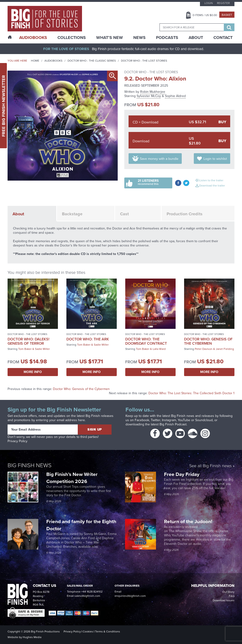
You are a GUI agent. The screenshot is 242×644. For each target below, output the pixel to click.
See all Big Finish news (210, 466)
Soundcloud (204, 420)
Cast (124, 214)
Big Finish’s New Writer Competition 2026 (72, 478)
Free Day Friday (182, 474)
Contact (223, 38)
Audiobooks (53, 61)
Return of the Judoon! (189, 521)
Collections (72, 38)
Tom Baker (25, 349)
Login (209, 3)
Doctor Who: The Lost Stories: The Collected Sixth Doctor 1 (191, 393)
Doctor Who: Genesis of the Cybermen (208, 341)
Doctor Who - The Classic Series (92, 61)
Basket (227, 15)
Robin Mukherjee (153, 92)
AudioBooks (33, 38)
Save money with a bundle (159, 159)
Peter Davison (204, 349)
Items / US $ (205, 15)
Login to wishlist (215, 159)
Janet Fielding (225, 349)
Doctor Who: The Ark (88, 339)
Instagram (169, 420)
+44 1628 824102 (92, 591)
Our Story (228, 592)
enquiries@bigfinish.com (130, 596)
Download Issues (224, 600)
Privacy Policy (17, 441)
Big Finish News (30, 465)
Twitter (156, 420)
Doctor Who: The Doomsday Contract (146, 341)
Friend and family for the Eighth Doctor (81, 525)
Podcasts (167, 38)
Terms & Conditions (108, 631)
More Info (33, 372)
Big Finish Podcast (173, 424)
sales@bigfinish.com (87, 596)
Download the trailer (212, 185)
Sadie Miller (42, 349)
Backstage (72, 214)
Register (223, 3)
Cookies (88, 631)
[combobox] (192, 27)
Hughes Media (32, 637)
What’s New (110, 38)
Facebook (142, 420)
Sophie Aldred (175, 96)
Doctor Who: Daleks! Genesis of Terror (28, 341)
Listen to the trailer (211, 180)
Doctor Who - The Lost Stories (144, 61)
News (139, 38)
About (196, 38)
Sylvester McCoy (149, 96)
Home (35, 61)
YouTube (184, 420)
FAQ (232, 596)
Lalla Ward (159, 349)
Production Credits (185, 214)
